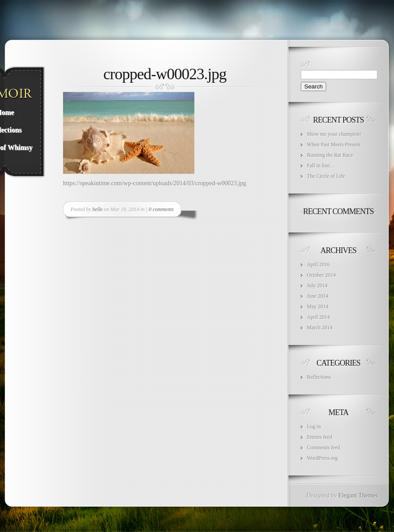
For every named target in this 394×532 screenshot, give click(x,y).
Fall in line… (321, 166)
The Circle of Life (326, 176)
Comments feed (324, 447)
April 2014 (318, 317)
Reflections (319, 377)
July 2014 (317, 285)
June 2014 (318, 296)
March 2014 (320, 328)
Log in (314, 426)
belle (97, 209)
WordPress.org (322, 458)
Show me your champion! (334, 134)
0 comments (161, 209)
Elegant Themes (358, 495)
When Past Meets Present (334, 144)
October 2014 (321, 275)
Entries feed (320, 437)
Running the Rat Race (330, 155)
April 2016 (318, 264)
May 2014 (318, 307)
